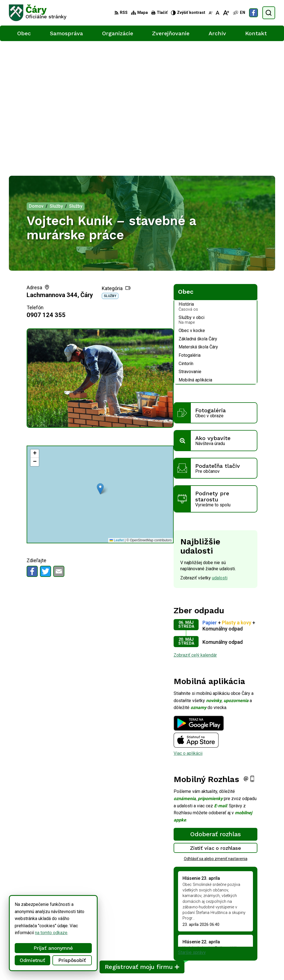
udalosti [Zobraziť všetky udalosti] (220, 452)
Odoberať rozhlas (215, 708)
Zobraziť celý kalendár (195, 529)
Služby (110, 170)
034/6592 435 (254, 933)
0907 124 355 (46, 189)
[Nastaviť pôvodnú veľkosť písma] (218, 13)
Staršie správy (192, 827)
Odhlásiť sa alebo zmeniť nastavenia (216, 733)
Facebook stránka (257, 945)
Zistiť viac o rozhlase (216, 722)
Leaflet (117, 414)
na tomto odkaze (51, 933)
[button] (100, 363)
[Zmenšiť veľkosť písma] (211, 13)
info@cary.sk (253, 939)
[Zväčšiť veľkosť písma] (226, 13)
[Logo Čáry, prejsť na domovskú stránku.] (38, 13)
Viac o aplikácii (188, 628)
